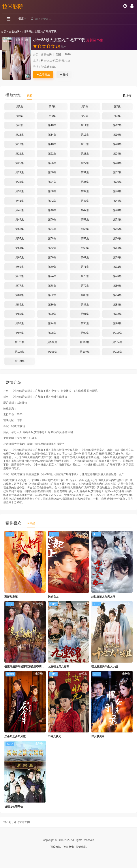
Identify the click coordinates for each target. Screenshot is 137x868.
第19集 (85, 144)
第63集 (85, 248)
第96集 (117, 323)
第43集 (85, 201)
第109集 (20, 361)
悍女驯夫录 (98, 736)
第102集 (52, 342)
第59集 (85, 238)
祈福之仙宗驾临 (14, 807)
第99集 (85, 333)
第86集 (52, 305)
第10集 (52, 125)
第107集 (85, 352)
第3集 (85, 106)
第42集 (52, 201)
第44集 (117, 201)
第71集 (85, 267)
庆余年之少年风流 (15, 736)
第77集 (20, 286)
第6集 (52, 116)
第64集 (117, 248)
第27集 (85, 163)
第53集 (20, 229)
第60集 (117, 238)
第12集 (117, 125)
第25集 (20, 163)
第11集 (85, 125)
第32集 (117, 172)
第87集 (85, 305)
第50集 (52, 220)
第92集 (117, 314)
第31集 (85, 172)
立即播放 (43, 75)
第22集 (52, 154)
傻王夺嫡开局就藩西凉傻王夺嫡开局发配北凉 (31, 667)
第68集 (117, 257)
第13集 (20, 135)
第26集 (52, 163)
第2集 (52, 106)
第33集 (20, 182)
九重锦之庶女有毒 (58, 667)
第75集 (85, 276)
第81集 (20, 295)
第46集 (52, 210)
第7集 (85, 116)
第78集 (52, 286)
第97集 (20, 333)
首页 (4, 32)
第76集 (117, 276)
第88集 (117, 305)
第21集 (20, 154)
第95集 (85, 323)
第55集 (85, 229)
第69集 (20, 267)
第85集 (20, 305)
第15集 (85, 135)
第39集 (85, 191)
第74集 (52, 276)
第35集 (85, 182)
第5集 (20, 116)
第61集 (20, 248)
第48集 (117, 210)
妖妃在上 (53, 597)
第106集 (52, 352)
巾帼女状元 (54, 736)
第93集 (20, 323)
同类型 (31, 523)
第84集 (117, 295)
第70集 (52, 267)
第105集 (20, 352)
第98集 (52, 333)
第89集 (20, 314)
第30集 (52, 172)
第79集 (85, 286)
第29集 (20, 172)
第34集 (52, 182)
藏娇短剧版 (11, 597)
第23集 (85, 154)
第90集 (52, 314)
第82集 (52, 295)
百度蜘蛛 (56, 847)
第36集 (117, 182)
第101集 (20, 342)
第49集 (20, 220)
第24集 (117, 154)
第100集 (117, 333)
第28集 (117, 163)
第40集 (117, 191)
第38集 (52, 191)
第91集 (85, 314)
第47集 (85, 210)
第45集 (20, 210)
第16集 (117, 135)
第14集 (52, 135)
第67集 (85, 257)
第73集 (20, 276)
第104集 (117, 342)
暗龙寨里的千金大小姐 (105, 667)
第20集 (117, 144)
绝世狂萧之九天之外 (103, 597)
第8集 (117, 116)
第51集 (85, 220)
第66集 (52, 257)
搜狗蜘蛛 (81, 847)
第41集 (20, 201)
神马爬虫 (69, 847)
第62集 (52, 248)
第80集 (117, 286)
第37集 (20, 191)
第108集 (117, 352)
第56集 (117, 229)
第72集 (117, 267)
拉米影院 (13, 7)
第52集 (117, 220)
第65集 (20, 257)
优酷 (30, 95)
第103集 (85, 342)
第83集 (85, 295)
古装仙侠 (14, 32)
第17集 (20, 144)
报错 (64, 75)
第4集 (117, 106)
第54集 (52, 229)
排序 (127, 96)
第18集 (52, 144)
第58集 (52, 238)
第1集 (20, 106)
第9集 (20, 125)
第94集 (52, 323)
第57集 (20, 238)
